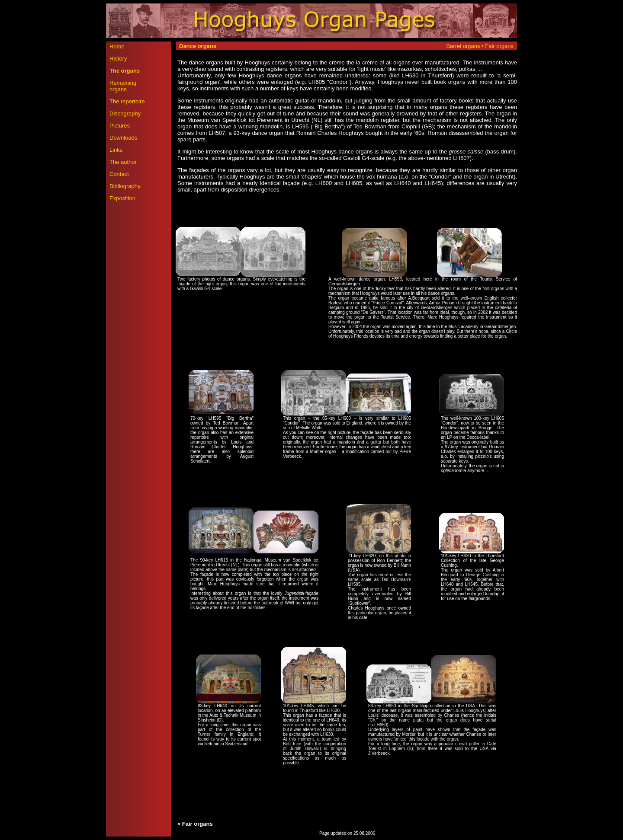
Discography (125, 113)
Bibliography (125, 186)
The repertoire (127, 101)
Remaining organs (123, 86)
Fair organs (499, 46)
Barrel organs (464, 46)
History (118, 59)
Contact (119, 174)
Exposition (122, 198)
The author (123, 162)
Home (117, 46)
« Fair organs (195, 824)
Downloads (123, 138)
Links (116, 150)
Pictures (120, 126)
